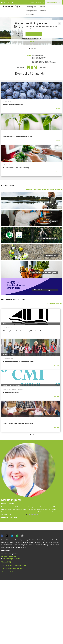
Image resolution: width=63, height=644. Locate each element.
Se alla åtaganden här (55, 369)
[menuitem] (32, 7)
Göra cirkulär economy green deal (45, 355)
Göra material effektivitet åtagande (44, 338)
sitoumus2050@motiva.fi (9, 620)
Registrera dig (34, 34)
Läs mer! (32, 42)
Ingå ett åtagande (54, 2)
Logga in (43, 2)
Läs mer (58, 174)
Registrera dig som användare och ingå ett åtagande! (44, 255)
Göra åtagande (51, 269)
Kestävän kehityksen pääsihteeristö (14, 629)
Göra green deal (51, 321)
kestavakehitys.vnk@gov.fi (11, 622)
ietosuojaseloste (8, 635)
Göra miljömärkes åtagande (47, 304)
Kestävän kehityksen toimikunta (13, 632)
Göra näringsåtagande (49, 286)
